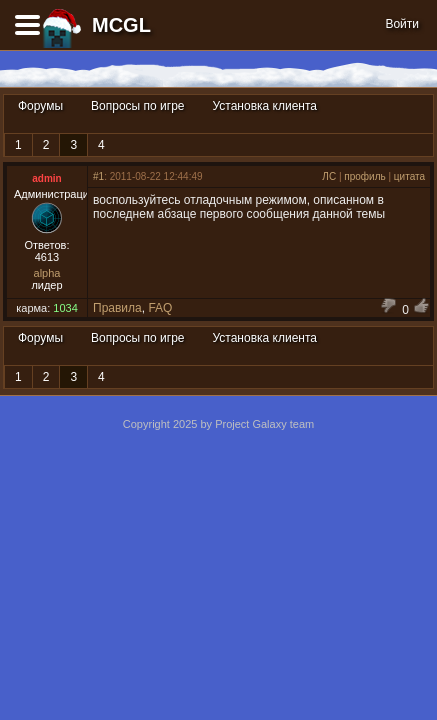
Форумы (40, 106)
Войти (402, 24)
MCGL (121, 25)
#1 (98, 176)
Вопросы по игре (137, 106)
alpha (47, 273)
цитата (409, 176)
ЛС (329, 176)
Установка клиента (265, 106)
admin (46, 178)
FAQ (160, 308)
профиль (364, 176)
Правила (117, 308)
